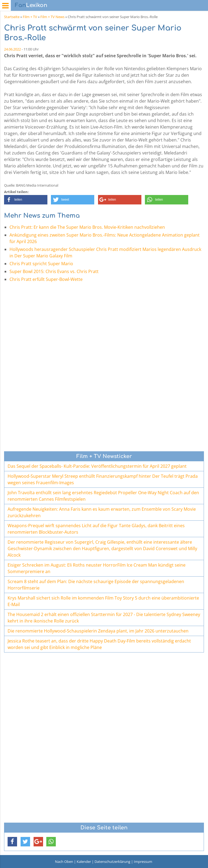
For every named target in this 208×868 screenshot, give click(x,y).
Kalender (84, 862)
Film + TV (30, 17)
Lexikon (31, 5)
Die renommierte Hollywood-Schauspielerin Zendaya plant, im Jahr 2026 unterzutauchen (98, 631)
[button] (26, 200)
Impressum (143, 862)
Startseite (12, 17)
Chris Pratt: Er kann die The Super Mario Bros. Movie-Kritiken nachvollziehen (87, 227)
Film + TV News (52, 17)
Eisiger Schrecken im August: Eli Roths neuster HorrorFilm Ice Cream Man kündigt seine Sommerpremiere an (97, 568)
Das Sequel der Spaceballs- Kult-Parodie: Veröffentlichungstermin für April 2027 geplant (97, 466)
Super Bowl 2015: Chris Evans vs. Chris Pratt (54, 271)
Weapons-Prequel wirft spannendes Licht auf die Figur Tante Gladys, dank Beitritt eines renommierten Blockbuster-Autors (96, 529)
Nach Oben (64, 862)
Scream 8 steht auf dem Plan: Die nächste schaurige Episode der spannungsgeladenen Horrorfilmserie (96, 585)
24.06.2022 (12, 49)
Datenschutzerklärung (112, 862)
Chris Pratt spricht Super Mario (41, 264)
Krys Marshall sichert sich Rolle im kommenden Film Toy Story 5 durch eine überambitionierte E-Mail (103, 601)
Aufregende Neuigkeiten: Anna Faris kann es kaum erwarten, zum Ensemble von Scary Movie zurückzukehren (102, 512)
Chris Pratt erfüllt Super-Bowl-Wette (46, 279)
